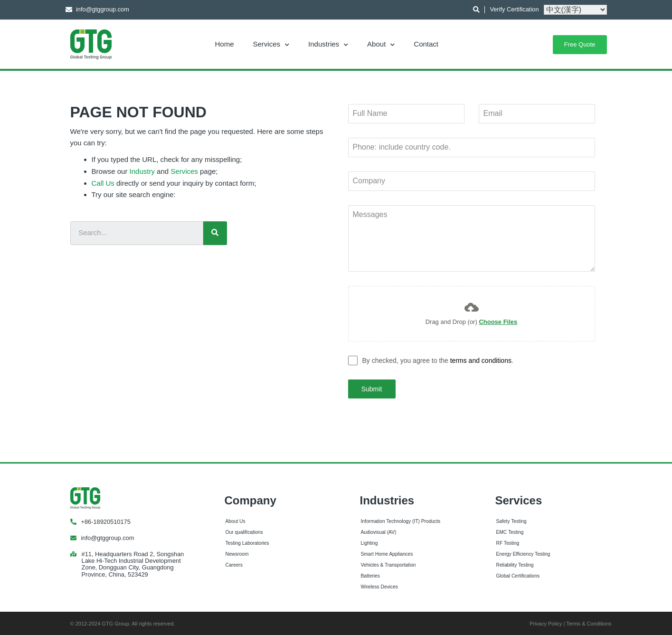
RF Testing (508, 541)
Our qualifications (244, 531)
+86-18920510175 (106, 520)
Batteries (370, 574)
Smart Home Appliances (387, 552)
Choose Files (498, 322)
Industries (328, 44)
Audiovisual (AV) (379, 531)
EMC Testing (510, 531)
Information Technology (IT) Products (401, 520)
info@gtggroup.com (108, 536)
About (381, 44)
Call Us (103, 183)
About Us (236, 520)
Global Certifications (518, 574)
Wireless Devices (379, 585)
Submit (372, 389)
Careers (234, 563)
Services (271, 44)
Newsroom (237, 552)
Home (225, 44)
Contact (426, 44)
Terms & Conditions (589, 622)
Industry (142, 171)
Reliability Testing (515, 563)
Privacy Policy (546, 622)
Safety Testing (511, 520)
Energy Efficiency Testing (523, 552)
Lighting (369, 541)
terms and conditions (481, 360)
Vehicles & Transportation (388, 563)
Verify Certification (514, 9)
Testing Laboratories (247, 541)
